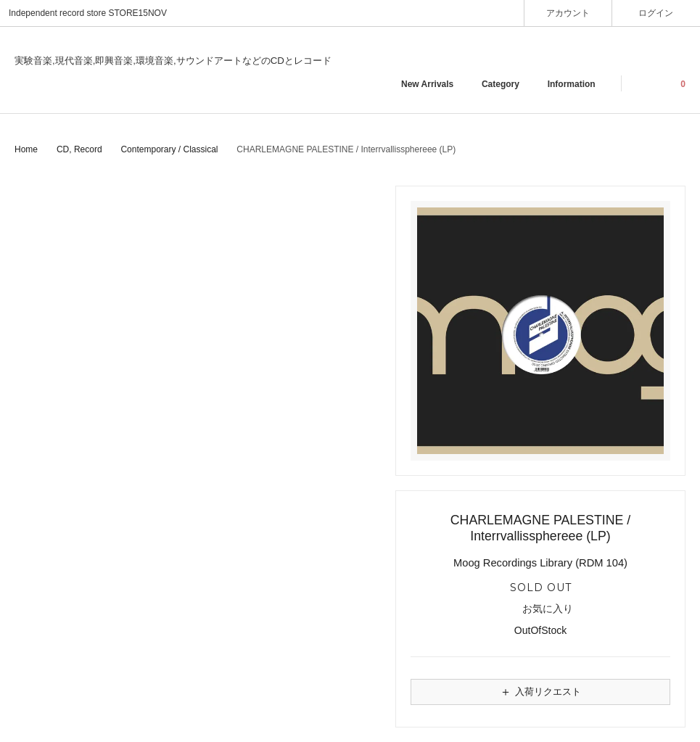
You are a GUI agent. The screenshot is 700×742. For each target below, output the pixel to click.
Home (26, 149)
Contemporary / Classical (169, 149)
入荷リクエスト (540, 692)
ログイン (656, 13)
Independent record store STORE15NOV (88, 13)
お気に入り (541, 609)
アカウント (568, 13)
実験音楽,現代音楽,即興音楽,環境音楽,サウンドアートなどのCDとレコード (173, 61)
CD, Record (79, 149)
